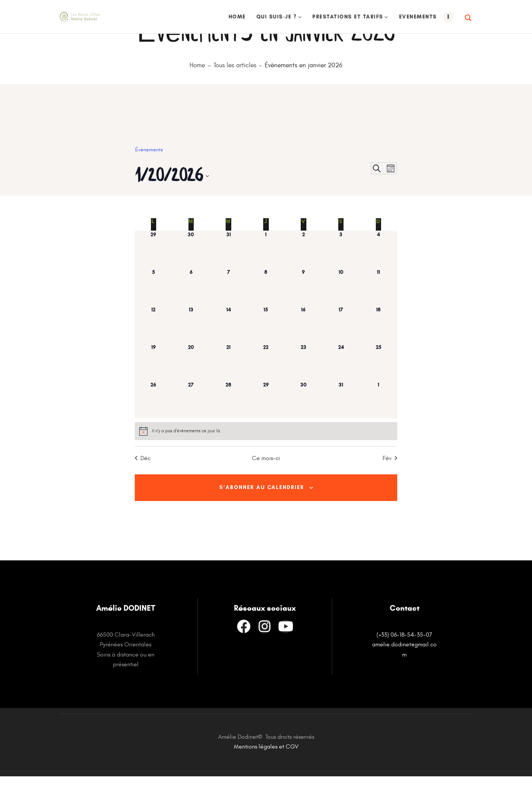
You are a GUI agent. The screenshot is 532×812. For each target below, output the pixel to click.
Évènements (149, 183)
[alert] (266, 465)
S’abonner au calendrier (262, 522)
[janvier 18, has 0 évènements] (378, 358)
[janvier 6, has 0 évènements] (191, 321)
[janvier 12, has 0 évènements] (154, 358)
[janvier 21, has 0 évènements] (229, 396)
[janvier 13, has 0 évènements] (191, 358)
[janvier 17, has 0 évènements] (341, 358)
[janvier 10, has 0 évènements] (341, 321)
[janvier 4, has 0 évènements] (378, 283)
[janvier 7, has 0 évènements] (229, 321)
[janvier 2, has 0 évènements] (303, 283)
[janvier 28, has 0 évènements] (229, 433)
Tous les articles (235, 99)
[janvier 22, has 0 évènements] (266, 396)
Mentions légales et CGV (266, 782)
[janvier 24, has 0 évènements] (341, 396)
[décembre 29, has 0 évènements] (154, 283)
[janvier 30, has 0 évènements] (303, 433)
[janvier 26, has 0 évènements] (154, 433)
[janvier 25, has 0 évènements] (378, 396)
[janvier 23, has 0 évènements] (303, 396)
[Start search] (469, 18)
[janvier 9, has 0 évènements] (303, 321)
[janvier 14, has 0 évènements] (229, 358)
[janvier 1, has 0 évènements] (266, 283)
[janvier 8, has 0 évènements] (266, 321)
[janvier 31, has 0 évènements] (341, 433)
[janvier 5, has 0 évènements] (154, 321)
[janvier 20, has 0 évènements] (191, 396)
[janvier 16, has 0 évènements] (303, 358)
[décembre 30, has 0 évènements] (191, 283)
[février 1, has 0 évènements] (378, 433)
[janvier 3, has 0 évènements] (341, 283)
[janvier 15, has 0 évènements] (266, 358)
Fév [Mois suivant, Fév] (390, 492)
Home (197, 99)
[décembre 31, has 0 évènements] (229, 283)
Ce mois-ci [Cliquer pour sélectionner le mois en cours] (266, 492)
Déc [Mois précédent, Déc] (143, 492)
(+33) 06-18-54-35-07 (404, 670)
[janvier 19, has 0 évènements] (154, 396)
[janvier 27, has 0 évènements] (191, 433)
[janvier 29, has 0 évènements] (266, 433)
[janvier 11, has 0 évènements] (378, 321)
